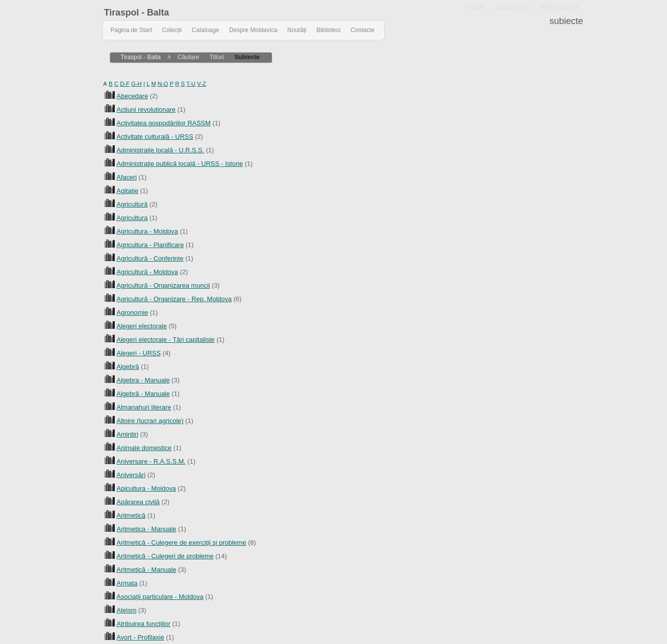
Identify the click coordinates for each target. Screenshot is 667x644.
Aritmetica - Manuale (147, 529)
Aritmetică (131, 515)
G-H (137, 84)
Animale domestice (144, 448)
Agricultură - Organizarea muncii (163, 285)
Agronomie (133, 312)
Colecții (172, 30)
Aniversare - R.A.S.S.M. (151, 461)
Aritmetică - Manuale (147, 570)
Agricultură (132, 204)
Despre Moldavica (253, 30)
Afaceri (127, 177)
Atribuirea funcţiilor (144, 624)
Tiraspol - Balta (137, 13)
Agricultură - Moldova (148, 272)
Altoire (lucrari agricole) (150, 421)
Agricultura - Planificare (150, 245)
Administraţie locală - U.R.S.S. (161, 150)
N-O (163, 84)
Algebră (128, 367)
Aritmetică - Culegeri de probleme (165, 556)
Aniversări (131, 475)
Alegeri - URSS (139, 353)
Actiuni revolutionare (146, 110)
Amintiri (128, 434)
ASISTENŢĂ (512, 8)
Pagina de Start (132, 30)
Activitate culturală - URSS (155, 137)
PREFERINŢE (560, 8)
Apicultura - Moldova (147, 488)
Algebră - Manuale (143, 394)
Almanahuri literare (144, 407)
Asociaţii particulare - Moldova (160, 597)
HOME (475, 8)
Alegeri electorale (142, 326)
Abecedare (133, 96)
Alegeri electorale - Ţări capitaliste (166, 340)
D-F (125, 84)
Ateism (127, 610)
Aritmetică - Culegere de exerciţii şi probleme (182, 543)
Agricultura (132, 218)
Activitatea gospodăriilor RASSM (164, 123)
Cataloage (206, 30)
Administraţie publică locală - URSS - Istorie (180, 164)
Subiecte (247, 57)
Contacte (362, 30)
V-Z (201, 84)
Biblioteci (328, 30)
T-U (191, 84)
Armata (127, 583)
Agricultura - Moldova (148, 231)
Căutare (188, 57)
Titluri (217, 57)
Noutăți (297, 30)
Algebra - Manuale (143, 380)
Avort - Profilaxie (141, 637)
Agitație (128, 191)
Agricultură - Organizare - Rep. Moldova (174, 299)
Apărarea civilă (138, 502)
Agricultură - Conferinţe (150, 258)
